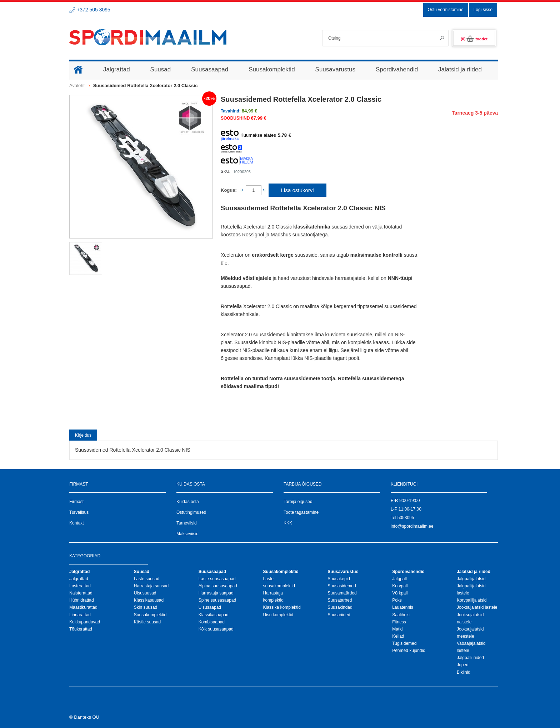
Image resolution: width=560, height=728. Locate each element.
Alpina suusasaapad (218, 586)
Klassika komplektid (282, 607)
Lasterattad (80, 586)
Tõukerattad (81, 629)
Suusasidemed (342, 586)
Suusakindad (340, 607)
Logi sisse (483, 10)
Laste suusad (147, 579)
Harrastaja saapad (216, 593)
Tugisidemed (404, 643)
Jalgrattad (79, 579)
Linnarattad (80, 615)
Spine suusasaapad (217, 600)
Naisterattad (81, 593)
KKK (288, 523)
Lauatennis (403, 607)
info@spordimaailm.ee (412, 526)
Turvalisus (79, 512)
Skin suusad (146, 607)
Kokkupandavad (85, 622)
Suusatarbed (340, 600)
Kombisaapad (212, 622)
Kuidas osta (188, 502)
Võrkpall (400, 593)
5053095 (406, 518)
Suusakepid (339, 579)
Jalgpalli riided (470, 658)
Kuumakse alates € (256, 135)
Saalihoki (401, 615)
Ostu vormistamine (446, 10)
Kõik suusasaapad (216, 629)
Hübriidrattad (82, 600)
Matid (397, 629)
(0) (474, 39)
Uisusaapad (210, 607)
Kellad (398, 636)
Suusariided (339, 615)
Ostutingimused (191, 512)
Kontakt (77, 523)
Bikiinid (464, 672)
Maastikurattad (83, 607)
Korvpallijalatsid (472, 600)
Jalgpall (399, 579)
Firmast (76, 502)
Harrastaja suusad (151, 586)
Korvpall (400, 586)
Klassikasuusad (149, 600)
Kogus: (229, 190)
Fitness (399, 622)
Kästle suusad (147, 622)
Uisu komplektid (278, 615)
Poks (397, 600)
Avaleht (77, 86)
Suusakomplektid (150, 615)
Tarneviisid (187, 523)
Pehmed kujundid (409, 651)
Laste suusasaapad (217, 579)
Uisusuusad (145, 593)
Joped (463, 665)
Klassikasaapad (214, 615)
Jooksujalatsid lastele (477, 607)
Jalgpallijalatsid (471, 579)
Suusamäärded (342, 593)
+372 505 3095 (94, 10)
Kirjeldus (83, 435)
